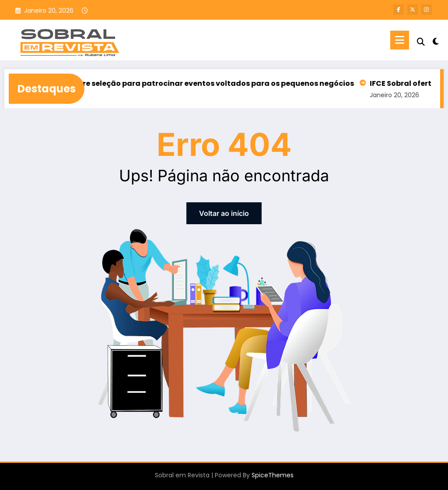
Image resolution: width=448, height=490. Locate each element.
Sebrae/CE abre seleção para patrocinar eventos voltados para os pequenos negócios (197, 83)
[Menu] (400, 40)
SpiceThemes (273, 475)
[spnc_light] (436, 40)
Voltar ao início (224, 213)
